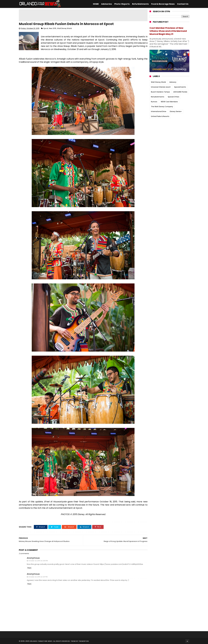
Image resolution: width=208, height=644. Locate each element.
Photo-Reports (122, 4)
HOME (96, 4)
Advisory (173, 82)
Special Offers (174, 97)
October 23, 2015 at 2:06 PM (38, 561)
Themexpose (84, 641)
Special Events (180, 87)
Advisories (107, 4)
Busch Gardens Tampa (160, 92)
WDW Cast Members (169, 102)
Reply (29, 568)
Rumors (154, 102)
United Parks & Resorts (160, 116)
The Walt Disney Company (162, 107)
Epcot (46, 29)
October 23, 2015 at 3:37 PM (38, 577)
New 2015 (53, 29)
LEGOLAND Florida (180, 92)
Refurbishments (140, 4)
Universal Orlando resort (161, 87)
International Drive (159, 111)
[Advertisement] (83, 15)
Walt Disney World (64, 29)
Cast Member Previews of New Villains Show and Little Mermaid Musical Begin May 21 (168, 31)
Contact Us (183, 4)
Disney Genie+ (176, 111)
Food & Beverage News (163, 4)
